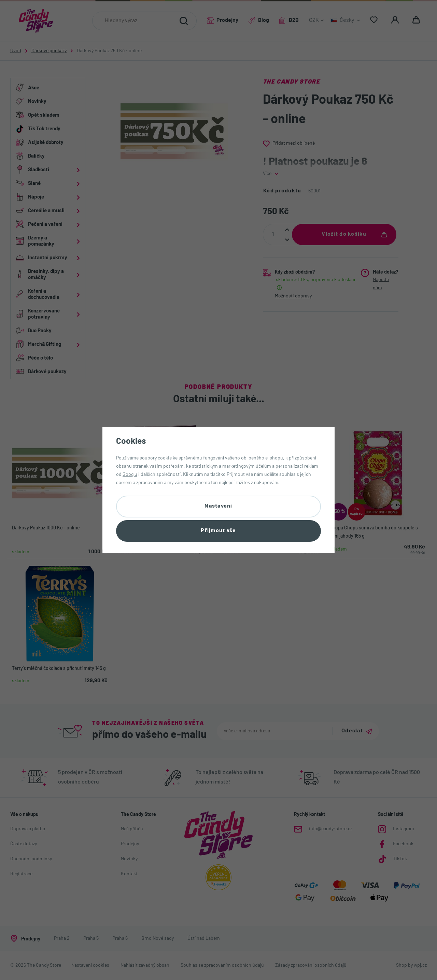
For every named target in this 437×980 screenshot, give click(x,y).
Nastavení (218, 506)
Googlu (130, 475)
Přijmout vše (218, 531)
